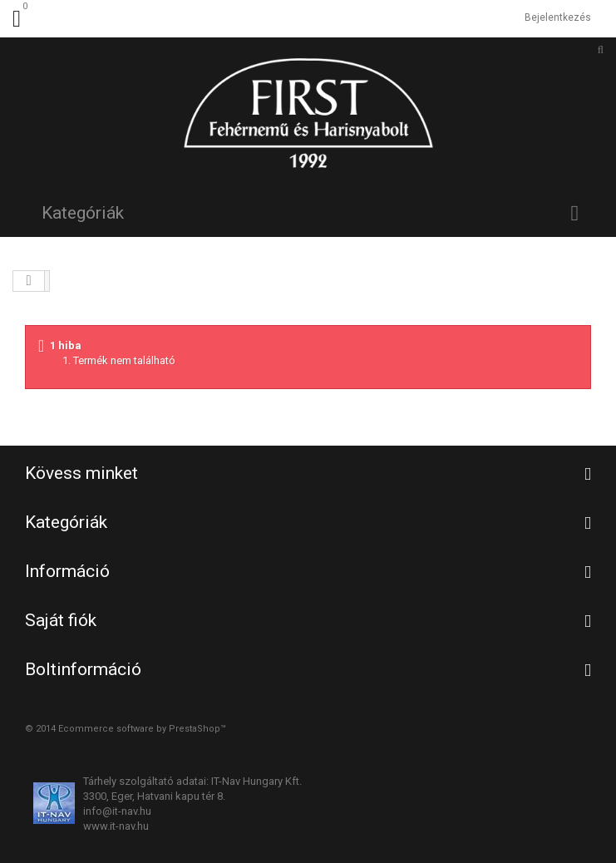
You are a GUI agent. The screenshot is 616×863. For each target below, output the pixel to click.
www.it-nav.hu (116, 826)
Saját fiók (61, 620)
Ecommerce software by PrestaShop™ (142, 729)
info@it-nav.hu (117, 811)
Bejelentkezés (558, 17)
